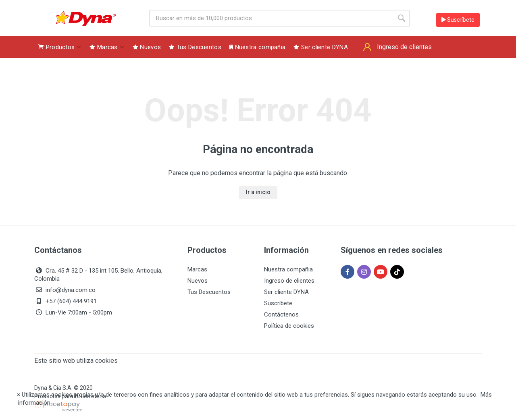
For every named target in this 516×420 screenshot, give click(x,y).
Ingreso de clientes (289, 281)
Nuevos (198, 281)
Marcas (197, 269)
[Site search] (271, 18)
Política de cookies (289, 326)
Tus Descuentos (209, 292)
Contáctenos (281, 314)
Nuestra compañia (288, 269)
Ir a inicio (258, 192)
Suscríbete (458, 20)
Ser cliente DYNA (286, 292)
